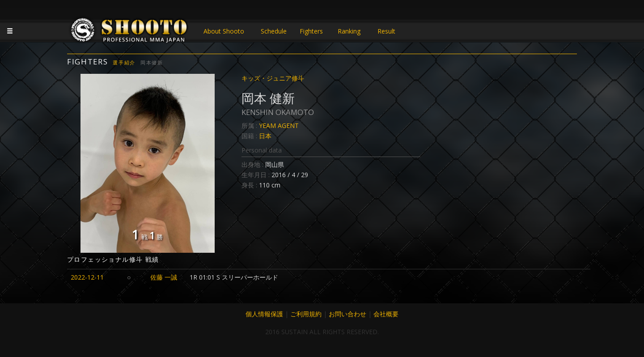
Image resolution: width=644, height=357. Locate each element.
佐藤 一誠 (164, 277)
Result (386, 31)
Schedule (274, 31)
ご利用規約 (306, 314)
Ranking (349, 31)
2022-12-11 (87, 277)
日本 (265, 136)
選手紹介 (124, 62)
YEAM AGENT (279, 125)
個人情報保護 (264, 314)
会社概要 (386, 314)
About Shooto (224, 31)
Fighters (311, 31)
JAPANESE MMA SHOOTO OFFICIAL (130, 32)
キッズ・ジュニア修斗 (273, 78)
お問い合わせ (347, 314)
